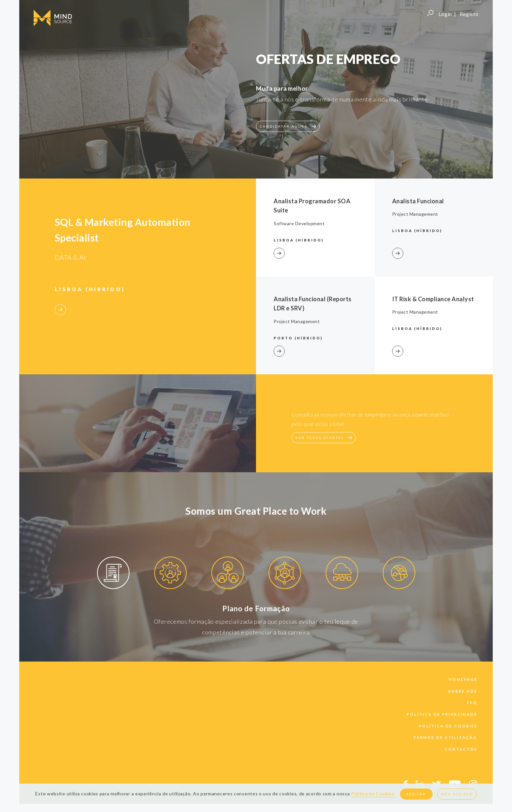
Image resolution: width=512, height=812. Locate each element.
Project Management (415, 214)
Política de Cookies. (373, 794)
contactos (461, 749)
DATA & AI (70, 257)
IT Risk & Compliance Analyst (433, 299)
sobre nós (463, 691)
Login (445, 14)
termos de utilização (445, 737)
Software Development (299, 223)
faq (472, 703)
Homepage (463, 679)
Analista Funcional (418, 201)
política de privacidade (442, 714)
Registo (469, 14)
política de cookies (448, 726)
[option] (113, 574)
